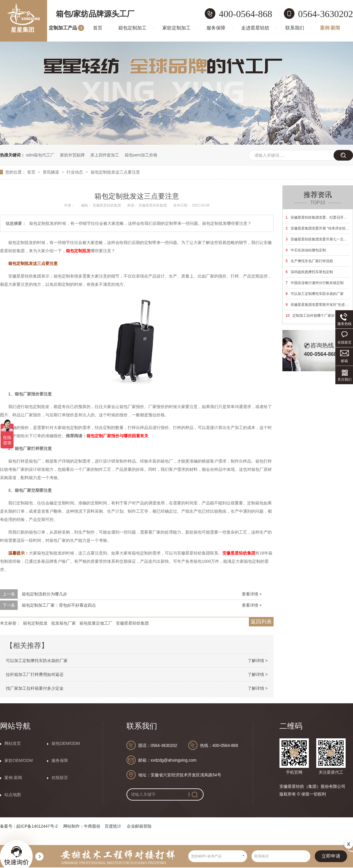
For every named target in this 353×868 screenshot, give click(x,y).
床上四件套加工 (105, 155)
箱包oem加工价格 (141, 155)
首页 (98, 28)
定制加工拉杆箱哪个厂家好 (310, 316)
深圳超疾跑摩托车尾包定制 (309, 272)
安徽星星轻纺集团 (239, 553)
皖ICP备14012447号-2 (37, 826)
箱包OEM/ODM (66, 743)
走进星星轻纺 (255, 28)
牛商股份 (92, 826)
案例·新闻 (330, 28)
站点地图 (13, 795)
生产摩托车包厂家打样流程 (309, 261)
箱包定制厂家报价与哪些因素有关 (117, 436)
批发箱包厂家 (64, 623)
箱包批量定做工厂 (96, 623)
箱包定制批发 (78, 251)
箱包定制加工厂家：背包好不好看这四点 (59, 605)
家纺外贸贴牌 (72, 155)
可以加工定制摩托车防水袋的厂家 (37, 661)
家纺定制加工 (176, 28)
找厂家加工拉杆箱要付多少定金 (35, 688)
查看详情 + (252, 594)
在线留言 (60, 778)
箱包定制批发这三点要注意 (115, 172)
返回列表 (261, 622)
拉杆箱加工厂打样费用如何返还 (35, 674)
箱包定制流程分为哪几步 (44, 594)
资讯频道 (51, 172)
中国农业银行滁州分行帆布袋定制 (315, 283)
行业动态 (75, 172)
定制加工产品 (63, 28)
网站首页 (13, 743)
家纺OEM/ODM (19, 760)
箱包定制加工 (132, 28)
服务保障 (216, 28)
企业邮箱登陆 (139, 826)
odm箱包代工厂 (40, 155)
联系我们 (295, 28)
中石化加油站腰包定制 (306, 250)
